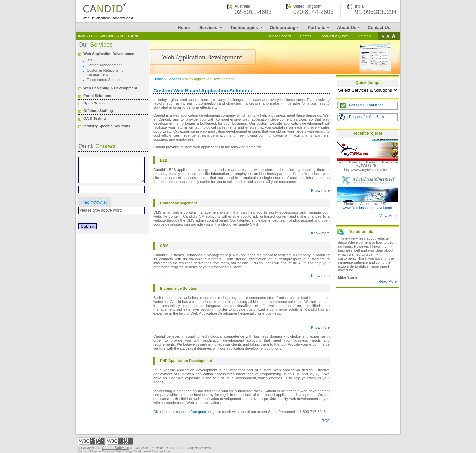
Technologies (244, 28)
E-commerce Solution (179, 288)
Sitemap (364, 36)
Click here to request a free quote (180, 412)
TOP (326, 421)
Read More (388, 281)
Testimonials (361, 232)
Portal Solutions (97, 96)
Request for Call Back (367, 117)
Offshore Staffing (98, 111)
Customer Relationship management (105, 72)
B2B (90, 60)
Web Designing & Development (110, 88)
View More (388, 216)
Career (306, 36)
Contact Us (379, 28)
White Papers (280, 36)
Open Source (95, 103)
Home (184, 28)
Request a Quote (334, 36)
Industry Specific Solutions (107, 126)
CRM (164, 246)
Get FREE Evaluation (366, 105)
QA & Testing (95, 118)
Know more (320, 190)
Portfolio (317, 28)
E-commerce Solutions (105, 80)
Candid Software (116, 448)
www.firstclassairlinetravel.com (367, 208)
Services (208, 28)
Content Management (104, 65)
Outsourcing (282, 28)
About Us (347, 28)
